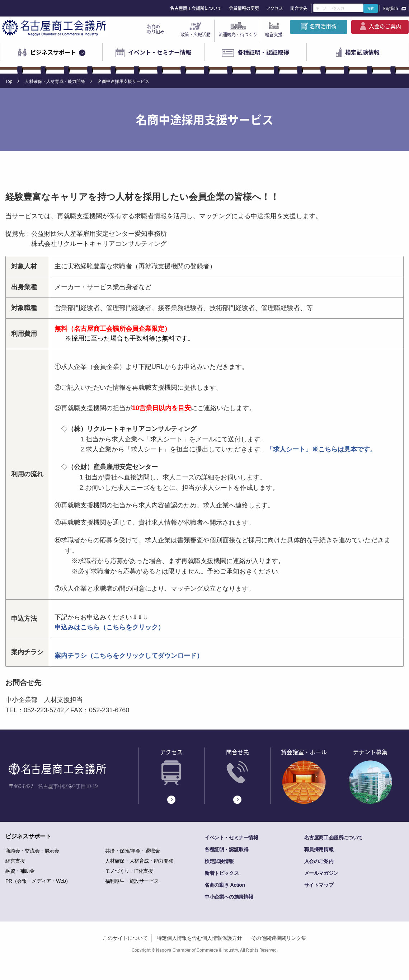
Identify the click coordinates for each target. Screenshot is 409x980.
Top (9, 81)
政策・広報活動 (196, 34)
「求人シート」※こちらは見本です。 (321, 449)
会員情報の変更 (244, 8)
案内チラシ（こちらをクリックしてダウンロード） (129, 656)
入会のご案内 (385, 26)
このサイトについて (125, 938)
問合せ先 (299, 8)
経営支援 (274, 34)
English (391, 8)
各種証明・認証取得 (263, 52)
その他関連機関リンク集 (279, 938)
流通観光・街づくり (238, 34)
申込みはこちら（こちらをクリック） (109, 627)
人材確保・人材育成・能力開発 (55, 81)
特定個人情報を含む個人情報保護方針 (199, 938)
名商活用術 (323, 26)
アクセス (275, 8)
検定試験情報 (362, 52)
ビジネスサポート (53, 52)
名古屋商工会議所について (196, 8)
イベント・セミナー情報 (160, 52)
